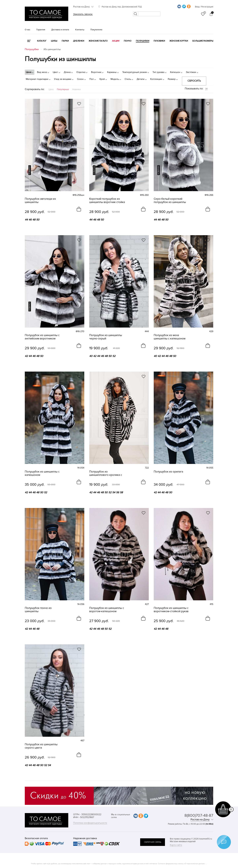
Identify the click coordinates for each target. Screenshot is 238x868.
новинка (30, 170)
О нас (28, 30)
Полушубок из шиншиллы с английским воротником (42, 337)
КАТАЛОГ (42, 41)
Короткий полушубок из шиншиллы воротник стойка (107, 201)
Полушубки (143, 41)
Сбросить (194, 81)
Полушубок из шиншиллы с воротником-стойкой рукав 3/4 (171, 610)
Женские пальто (98, 41)
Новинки (76, 89)
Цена (51, 89)
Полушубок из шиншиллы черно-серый (106, 337)
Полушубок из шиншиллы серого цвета (41, 746)
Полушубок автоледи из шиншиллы (40, 201)
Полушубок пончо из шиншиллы (38, 610)
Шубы (54, 41)
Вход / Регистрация (204, 7)
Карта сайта (176, 845)
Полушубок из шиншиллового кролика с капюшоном (106, 473)
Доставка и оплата (60, 30)
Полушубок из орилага (168, 472)
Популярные (63, 89)
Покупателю (96, 30)
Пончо (128, 41)
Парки (65, 41)
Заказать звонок (83, 14)
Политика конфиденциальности (90, 823)
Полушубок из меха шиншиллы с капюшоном (170, 337)
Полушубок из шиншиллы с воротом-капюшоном (107, 610)
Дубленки (79, 41)
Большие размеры (203, 41)
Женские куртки (179, 41)
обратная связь (153, 842)
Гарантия (41, 30)
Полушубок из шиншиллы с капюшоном (42, 473)
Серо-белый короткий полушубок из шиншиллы (170, 201)
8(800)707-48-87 (199, 815)
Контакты (80, 30)
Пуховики (159, 41)
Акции (116, 41)
